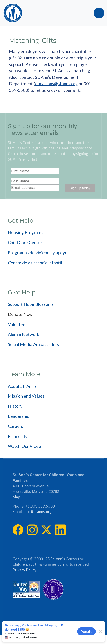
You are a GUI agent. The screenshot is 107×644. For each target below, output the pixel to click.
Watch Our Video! (25, 446)
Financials (17, 436)
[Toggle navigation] (99, 13)
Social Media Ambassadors (33, 344)
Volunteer (17, 324)
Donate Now (20, 314)
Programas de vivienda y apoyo (38, 253)
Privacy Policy (24, 570)
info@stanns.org (37, 512)
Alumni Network (24, 334)
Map (16, 497)
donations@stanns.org (56, 84)
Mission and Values (26, 396)
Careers (16, 426)
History (15, 406)
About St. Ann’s (22, 386)
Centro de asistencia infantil (35, 263)
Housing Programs (26, 232)
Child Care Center (25, 242)
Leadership (19, 416)
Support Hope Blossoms (31, 304)
